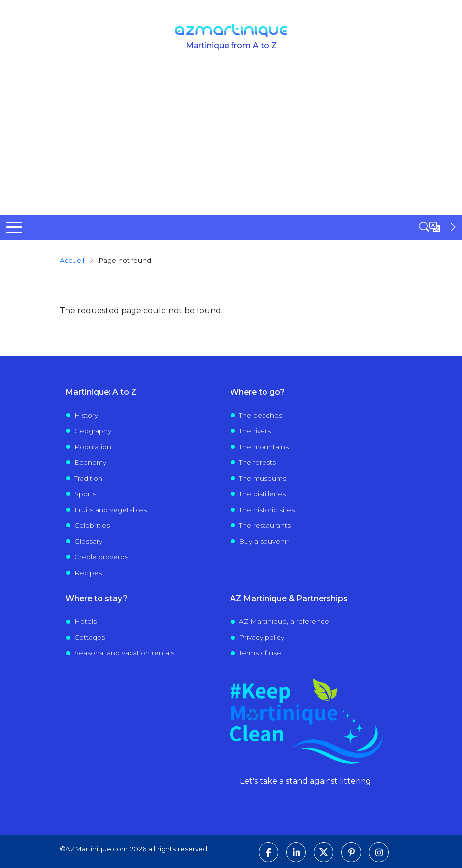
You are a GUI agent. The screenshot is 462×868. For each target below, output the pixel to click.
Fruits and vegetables (111, 510)
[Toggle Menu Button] (14, 227)
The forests (257, 462)
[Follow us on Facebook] (268, 852)
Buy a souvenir (264, 541)
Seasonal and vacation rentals (124, 653)
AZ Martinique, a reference (284, 621)
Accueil (72, 260)
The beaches (261, 415)
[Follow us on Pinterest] (351, 852)
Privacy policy (262, 637)
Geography (93, 431)
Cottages (90, 637)
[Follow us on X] (324, 852)
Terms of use (260, 653)
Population (93, 447)
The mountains (264, 447)
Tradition (88, 478)
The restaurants (265, 525)
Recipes (88, 573)
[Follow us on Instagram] (379, 852)
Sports (85, 494)
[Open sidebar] (438, 227)
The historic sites (267, 510)
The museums (263, 478)
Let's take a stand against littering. (306, 781)
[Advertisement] (231, 141)
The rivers (255, 431)
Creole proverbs (101, 557)
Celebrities (92, 525)
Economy (90, 462)
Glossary (88, 541)
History (86, 415)
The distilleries (262, 494)
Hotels (85, 621)
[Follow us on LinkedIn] (296, 852)
